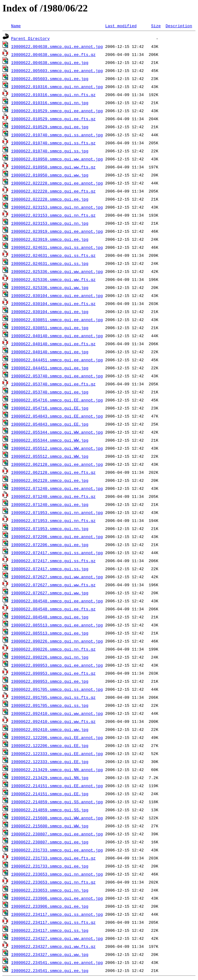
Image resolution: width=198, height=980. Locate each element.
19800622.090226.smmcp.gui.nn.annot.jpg (57, 641)
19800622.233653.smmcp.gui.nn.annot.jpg (57, 874)
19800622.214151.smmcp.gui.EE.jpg (50, 794)
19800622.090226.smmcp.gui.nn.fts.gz (53, 649)
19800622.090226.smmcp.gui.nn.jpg (50, 657)
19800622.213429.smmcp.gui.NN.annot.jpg (57, 770)
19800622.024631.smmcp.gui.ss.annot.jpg (57, 247)
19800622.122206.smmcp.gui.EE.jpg (50, 745)
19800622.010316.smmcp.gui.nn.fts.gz (53, 95)
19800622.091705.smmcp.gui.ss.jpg (50, 705)
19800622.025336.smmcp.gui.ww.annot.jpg (57, 271)
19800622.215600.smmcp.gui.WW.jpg (50, 826)
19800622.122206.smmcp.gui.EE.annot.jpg (57, 737)
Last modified (121, 26)
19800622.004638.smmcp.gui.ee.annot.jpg (57, 46)
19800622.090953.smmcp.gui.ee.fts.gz (53, 673)
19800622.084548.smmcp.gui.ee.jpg (50, 617)
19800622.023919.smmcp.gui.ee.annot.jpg (57, 231)
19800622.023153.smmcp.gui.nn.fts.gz (53, 215)
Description (179, 26)
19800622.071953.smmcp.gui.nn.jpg (50, 528)
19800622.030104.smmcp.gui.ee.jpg (50, 312)
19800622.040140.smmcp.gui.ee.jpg (50, 352)
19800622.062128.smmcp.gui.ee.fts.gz (53, 472)
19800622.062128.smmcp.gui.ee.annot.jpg (57, 464)
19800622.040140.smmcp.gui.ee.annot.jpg (57, 336)
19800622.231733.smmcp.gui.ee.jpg (50, 866)
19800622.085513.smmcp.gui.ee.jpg (50, 633)
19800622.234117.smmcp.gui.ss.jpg (50, 930)
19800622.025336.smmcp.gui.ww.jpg (50, 287)
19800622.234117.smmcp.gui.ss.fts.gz (53, 922)
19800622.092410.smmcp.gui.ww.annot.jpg (57, 713)
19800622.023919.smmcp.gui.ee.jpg (50, 239)
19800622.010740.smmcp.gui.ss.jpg (50, 151)
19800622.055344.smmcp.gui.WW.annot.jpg (57, 432)
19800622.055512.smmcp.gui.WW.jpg (50, 456)
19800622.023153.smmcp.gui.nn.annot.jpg (57, 207)
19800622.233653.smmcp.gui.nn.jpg (50, 890)
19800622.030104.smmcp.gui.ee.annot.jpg (57, 295)
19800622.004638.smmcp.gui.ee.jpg (50, 62)
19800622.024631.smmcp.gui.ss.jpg (50, 263)
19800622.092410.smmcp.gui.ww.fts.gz (53, 721)
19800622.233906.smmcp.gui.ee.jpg (50, 906)
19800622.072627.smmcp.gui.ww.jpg (50, 593)
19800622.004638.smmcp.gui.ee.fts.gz (53, 54)
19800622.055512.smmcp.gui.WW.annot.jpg (57, 448)
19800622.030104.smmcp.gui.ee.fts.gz (53, 303)
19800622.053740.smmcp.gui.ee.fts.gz (53, 384)
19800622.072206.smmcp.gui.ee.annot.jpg (57, 537)
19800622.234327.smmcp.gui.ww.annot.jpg (57, 938)
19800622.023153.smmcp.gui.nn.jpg (50, 223)
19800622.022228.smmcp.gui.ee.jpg (50, 199)
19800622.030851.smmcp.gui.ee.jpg (50, 328)
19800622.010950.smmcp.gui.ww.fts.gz (53, 167)
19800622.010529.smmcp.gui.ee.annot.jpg (57, 111)
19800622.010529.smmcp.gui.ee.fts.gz (53, 119)
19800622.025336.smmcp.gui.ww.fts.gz (53, 279)
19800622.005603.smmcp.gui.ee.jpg (50, 78)
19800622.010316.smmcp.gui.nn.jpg (50, 103)
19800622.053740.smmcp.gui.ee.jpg (50, 392)
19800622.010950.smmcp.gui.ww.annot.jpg (57, 159)
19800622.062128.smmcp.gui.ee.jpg (50, 480)
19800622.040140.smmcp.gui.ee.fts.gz (53, 344)
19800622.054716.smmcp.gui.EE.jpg (50, 408)
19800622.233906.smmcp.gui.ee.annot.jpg (57, 898)
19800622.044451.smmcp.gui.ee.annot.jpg (57, 360)
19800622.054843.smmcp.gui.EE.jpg (50, 424)
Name (16, 26)
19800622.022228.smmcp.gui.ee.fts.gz (53, 191)
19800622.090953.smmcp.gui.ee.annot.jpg (57, 665)
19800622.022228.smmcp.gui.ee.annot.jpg (57, 183)
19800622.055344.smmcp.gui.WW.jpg (50, 440)
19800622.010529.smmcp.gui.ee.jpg (50, 127)
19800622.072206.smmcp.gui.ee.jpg (50, 545)
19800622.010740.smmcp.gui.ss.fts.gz (53, 143)
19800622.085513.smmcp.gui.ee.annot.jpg (57, 625)
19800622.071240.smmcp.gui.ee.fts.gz (53, 496)
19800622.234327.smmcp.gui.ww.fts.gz (53, 946)
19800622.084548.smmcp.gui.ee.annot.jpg (57, 601)
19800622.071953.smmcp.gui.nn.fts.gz (53, 520)
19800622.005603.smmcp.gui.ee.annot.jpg (57, 70)
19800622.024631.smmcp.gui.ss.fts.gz (53, 255)
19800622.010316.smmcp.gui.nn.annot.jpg (57, 87)
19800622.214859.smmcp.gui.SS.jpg (50, 810)
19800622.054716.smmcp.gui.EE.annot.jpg (57, 400)
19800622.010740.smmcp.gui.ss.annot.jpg (57, 135)
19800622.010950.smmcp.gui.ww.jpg (50, 175)
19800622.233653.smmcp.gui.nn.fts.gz (53, 882)
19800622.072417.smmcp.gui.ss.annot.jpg (57, 553)
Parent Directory (30, 38)
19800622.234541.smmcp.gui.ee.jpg (50, 970)
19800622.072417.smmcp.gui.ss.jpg (50, 569)
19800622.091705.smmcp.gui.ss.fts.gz (53, 697)
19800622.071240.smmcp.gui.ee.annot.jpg (57, 488)
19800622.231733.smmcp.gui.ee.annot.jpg (57, 850)
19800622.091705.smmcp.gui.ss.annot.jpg (57, 689)
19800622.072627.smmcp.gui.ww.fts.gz (53, 585)
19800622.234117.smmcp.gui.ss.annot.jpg (57, 914)
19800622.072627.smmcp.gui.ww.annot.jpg (57, 577)
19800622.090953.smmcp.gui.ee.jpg (50, 681)
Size (156, 26)
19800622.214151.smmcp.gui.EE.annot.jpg (57, 786)
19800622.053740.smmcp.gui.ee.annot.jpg (57, 376)
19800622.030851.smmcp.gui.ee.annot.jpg (57, 320)
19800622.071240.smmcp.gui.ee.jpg (50, 504)
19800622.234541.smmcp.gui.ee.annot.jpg (57, 962)
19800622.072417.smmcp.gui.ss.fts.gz (53, 561)
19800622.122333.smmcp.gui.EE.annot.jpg (57, 753)
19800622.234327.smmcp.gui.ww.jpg (50, 954)
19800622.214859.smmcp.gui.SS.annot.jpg (57, 802)
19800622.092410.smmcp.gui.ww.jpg (50, 729)
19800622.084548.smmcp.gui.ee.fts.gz (53, 609)
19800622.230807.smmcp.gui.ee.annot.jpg (57, 834)
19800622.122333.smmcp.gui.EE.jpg (50, 762)
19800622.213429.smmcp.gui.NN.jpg (50, 778)
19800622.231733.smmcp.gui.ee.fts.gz (53, 858)
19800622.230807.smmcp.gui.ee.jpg (50, 842)
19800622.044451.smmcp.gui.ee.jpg (50, 368)
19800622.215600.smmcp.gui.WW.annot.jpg (57, 818)
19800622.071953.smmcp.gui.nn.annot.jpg (57, 512)
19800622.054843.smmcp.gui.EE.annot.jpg (57, 416)
